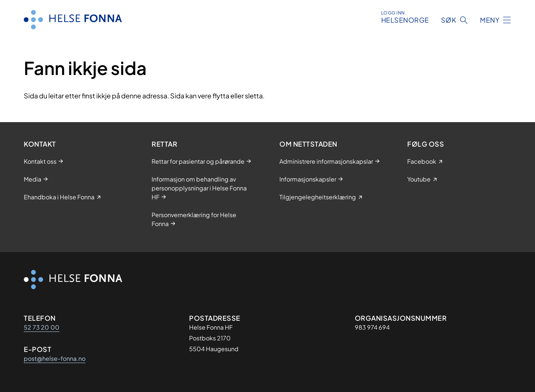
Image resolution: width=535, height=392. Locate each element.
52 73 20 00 (42, 327)
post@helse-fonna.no (55, 358)
